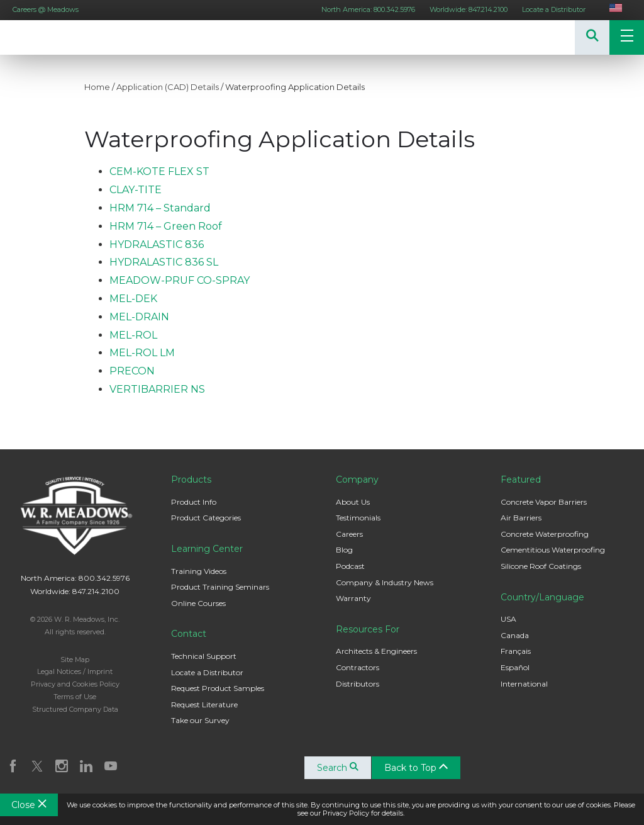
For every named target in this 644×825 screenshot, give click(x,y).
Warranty (353, 598)
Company (357, 480)
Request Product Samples (218, 688)
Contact (189, 634)
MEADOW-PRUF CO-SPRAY (180, 280)
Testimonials (358, 518)
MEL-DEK (133, 299)
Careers (349, 534)
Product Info (194, 502)
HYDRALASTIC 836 (157, 244)
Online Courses (198, 603)
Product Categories (206, 518)
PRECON (132, 371)
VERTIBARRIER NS (157, 389)
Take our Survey (200, 720)
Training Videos (199, 571)
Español (515, 667)
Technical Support (204, 656)
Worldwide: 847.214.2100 (469, 9)
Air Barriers (521, 518)
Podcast (350, 566)
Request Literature (204, 704)
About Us (353, 502)
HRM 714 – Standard (160, 208)
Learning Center (207, 549)
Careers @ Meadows (46, 9)
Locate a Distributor (554, 9)
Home (97, 87)
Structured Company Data (75, 709)
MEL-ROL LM (142, 353)
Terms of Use (75, 697)
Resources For (368, 629)
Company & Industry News (385, 582)
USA (508, 619)
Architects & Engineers (376, 651)
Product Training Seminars (220, 587)
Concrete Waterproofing (545, 534)
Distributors (358, 684)
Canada (515, 635)
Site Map (75, 659)
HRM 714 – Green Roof (166, 226)
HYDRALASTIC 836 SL (164, 262)
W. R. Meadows (38, 37)
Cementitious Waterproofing (553, 550)
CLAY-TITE (136, 190)
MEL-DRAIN (139, 317)
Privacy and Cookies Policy (75, 684)
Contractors (358, 667)
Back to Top (416, 768)
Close (29, 805)
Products (191, 480)
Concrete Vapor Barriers (544, 502)
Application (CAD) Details (168, 87)
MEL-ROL (133, 335)
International (524, 684)
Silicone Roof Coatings (541, 566)
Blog (344, 550)
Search (338, 768)
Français (516, 651)
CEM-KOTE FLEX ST (159, 171)
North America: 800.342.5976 (368, 9)
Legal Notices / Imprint (75, 671)
